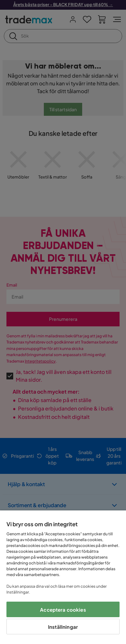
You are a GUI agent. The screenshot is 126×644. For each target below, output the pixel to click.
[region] (63, 577)
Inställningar (63, 627)
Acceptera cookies (63, 610)
